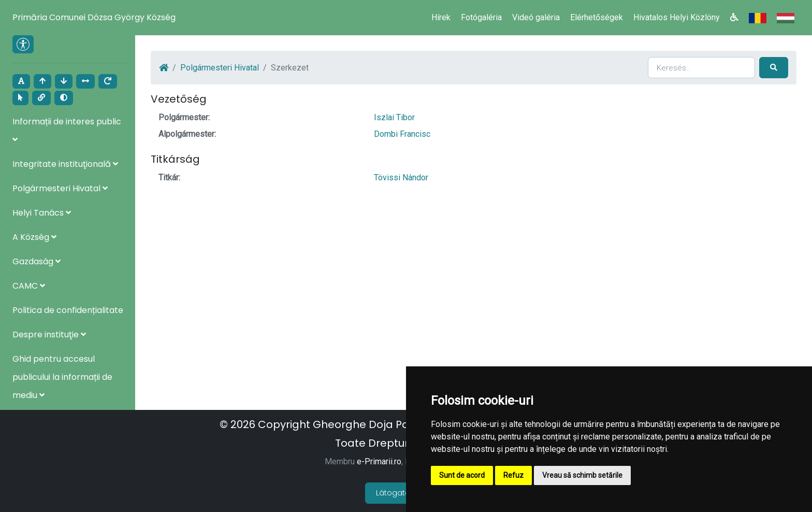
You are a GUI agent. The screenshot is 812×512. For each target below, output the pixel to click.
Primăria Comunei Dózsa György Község (94, 17)
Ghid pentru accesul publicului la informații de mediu (62, 377)
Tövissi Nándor (401, 177)
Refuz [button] (513, 475)
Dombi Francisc (402, 134)
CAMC (29, 286)
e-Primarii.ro (379, 461)
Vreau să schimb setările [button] (582, 475)
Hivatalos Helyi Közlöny (677, 17)
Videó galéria (536, 17)
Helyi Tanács (42, 213)
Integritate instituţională (65, 164)
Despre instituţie (49, 335)
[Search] (701, 68)
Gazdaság (37, 261)
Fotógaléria (481, 17)
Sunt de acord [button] (462, 475)
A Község (34, 237)
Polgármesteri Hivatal (60, 188)
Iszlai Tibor (394, 117)
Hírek (441, 17)
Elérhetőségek (597, 17)
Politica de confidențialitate (68, 310)
